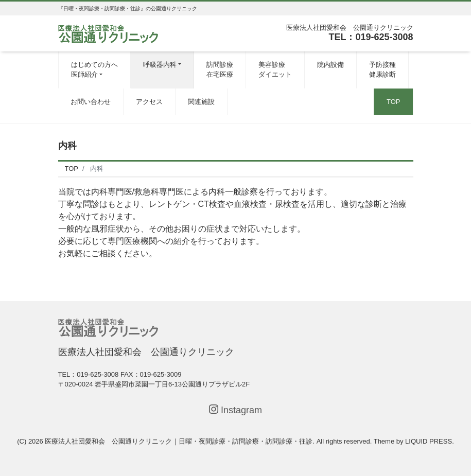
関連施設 (201, 102)
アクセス (149, 102)
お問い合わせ (91, 102)
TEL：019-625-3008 (371, 37)
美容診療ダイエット (275, 70)
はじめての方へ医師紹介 (94, 70)
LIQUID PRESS (429, 441)
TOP (394, 102)
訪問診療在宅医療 (220, 70)
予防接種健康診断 (382, 70)
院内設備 (330, 65)
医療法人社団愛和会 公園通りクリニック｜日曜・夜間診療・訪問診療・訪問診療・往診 (179, 441)
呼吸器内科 (160, 65)
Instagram (236, 410)
